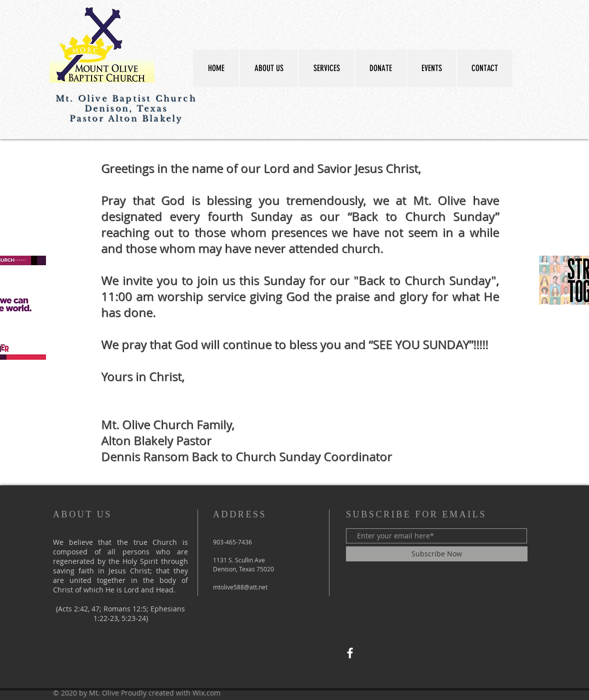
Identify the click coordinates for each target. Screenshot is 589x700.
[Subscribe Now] (437, 554)
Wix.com (206, 693)
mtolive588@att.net (240, 587)
